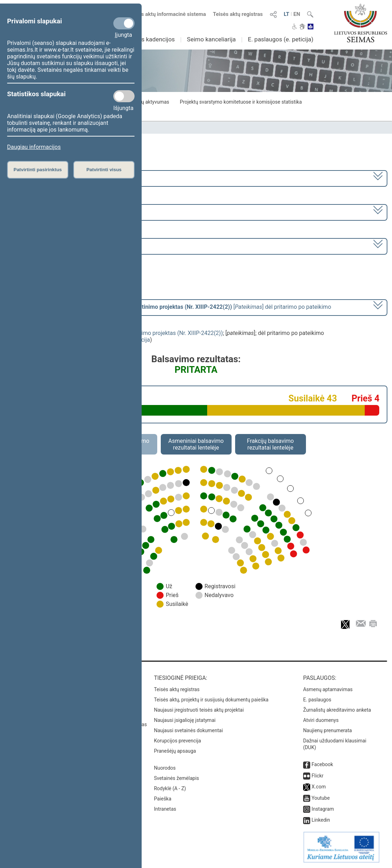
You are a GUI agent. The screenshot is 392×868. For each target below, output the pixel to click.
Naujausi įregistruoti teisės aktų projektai (199, 710)
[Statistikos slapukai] (124, 96)
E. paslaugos (317, 700)
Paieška (163, 799)
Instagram (323, 809)
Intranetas (165, 809)
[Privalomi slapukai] (124, 23)
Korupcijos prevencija (178, 741)
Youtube (321, 798)
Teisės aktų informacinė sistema (167, 14)
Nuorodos (165, 768)
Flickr (318, 776)
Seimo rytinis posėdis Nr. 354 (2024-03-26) (63, 246)
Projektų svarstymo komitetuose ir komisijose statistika (241, 102)
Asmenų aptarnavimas (328, 689)
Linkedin (321, 820)
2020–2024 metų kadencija (44, 178)
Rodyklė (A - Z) (170, 788)
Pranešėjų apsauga (175, 751)
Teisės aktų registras (238, 14)
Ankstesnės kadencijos (144, 39)
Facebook (322, 764)
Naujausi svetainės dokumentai (189, 730)
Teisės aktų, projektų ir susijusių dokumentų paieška (211, 700)
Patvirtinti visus (104, 170)
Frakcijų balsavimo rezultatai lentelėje (270, 444)
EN (297, 14)
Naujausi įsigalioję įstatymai (185, 720)
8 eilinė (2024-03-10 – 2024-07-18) (53, 212)
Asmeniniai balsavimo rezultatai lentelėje (196, 444)
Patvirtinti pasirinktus (38, 170)
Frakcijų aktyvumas (148, 102)
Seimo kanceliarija (211, 39)
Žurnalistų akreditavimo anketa (337, 710)
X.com (319, 787)
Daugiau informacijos (34, 147)
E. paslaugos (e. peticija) (281, 39)
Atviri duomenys (321, 720)
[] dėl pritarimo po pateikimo (170, 307)
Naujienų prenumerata (328, 730)
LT (286, 14)
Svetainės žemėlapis (177, 778)
